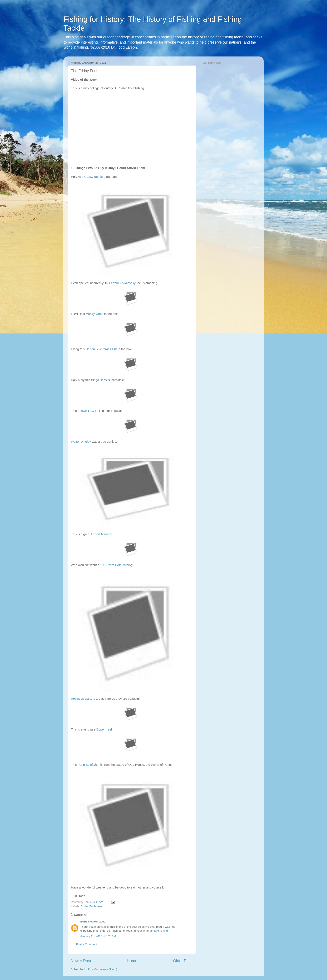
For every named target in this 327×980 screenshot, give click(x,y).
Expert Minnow (101, 534)
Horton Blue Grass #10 (101, 349)
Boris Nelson (89, 922)
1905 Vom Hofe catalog (116, 565)
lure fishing (161, 931)
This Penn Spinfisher (85, 765)
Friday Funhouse (91, 906)
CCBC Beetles (94, 177)
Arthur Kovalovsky (123, 283)
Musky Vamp (95, 314)
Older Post (182, 961)
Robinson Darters (83, 699)
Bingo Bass (99, 380)
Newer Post (81, 961)
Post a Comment (87, 944)
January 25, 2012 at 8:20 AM (98, 936)
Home (132, 961)
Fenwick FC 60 (88, 411)
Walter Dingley (81, 442)
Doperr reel (104, 729)
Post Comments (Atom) (103, 969)
